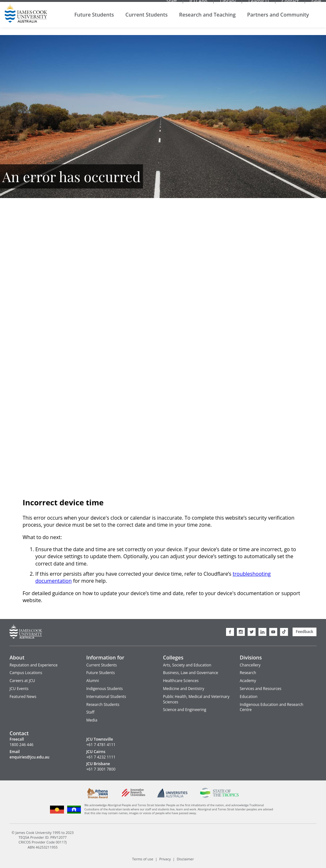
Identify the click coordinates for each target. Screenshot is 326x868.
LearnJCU (259, 5)
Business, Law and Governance (191, 673)
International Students (106, 697)
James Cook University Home (26, 21)
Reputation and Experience (34, 665)
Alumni (92, 681)
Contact (290, 5)
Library (228, 5)
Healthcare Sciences (181, 681)
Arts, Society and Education (187, 665)
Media (92, 720)
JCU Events (19, 689)
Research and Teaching (208, 22)
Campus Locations (26, 673)
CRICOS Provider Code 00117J (43, 842)
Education (249, 697)
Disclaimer (185, 859)
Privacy (165, 859)
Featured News (23, 697)
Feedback (305, 632)
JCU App (198, 5)
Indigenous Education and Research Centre (272, 707)
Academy (248, 681)
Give (316, 5)
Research (248, 673)
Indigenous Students (105, 689)
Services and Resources (261, 689)
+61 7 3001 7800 (101, 769)
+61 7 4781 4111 (101, 745)
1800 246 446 (21, 745)
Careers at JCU (22, 681)
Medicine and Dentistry (184, 689)
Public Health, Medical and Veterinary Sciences (196, 699)
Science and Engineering (185, 710)
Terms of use (143, 859)
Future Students (94, 22)
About (17, 658)
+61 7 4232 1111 (101, 757)
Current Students (147, 22)
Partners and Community (278, 22)
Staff (172, 5)
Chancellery (250, 665)
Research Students (103, 704)
